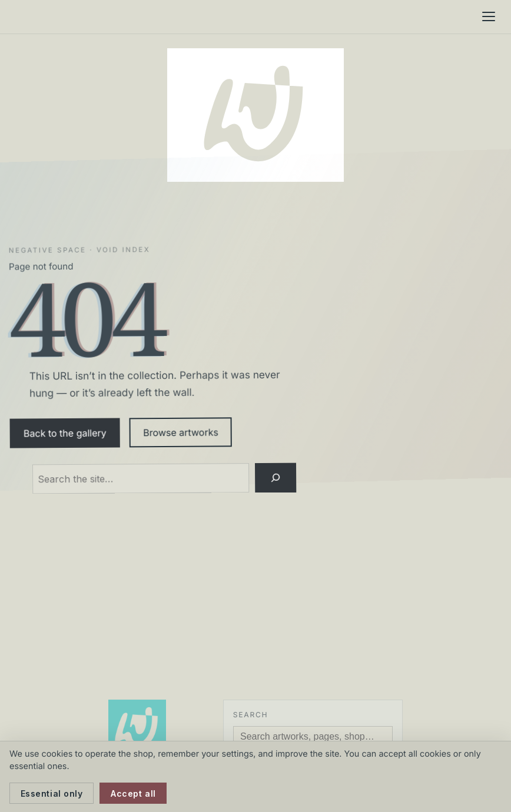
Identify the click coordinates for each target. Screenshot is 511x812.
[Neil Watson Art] (255, 115)
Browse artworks (181, 432)
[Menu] (489, 16)
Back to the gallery (65, 433)
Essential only (52, 793)
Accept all (133, 793)
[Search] (276, 478)
